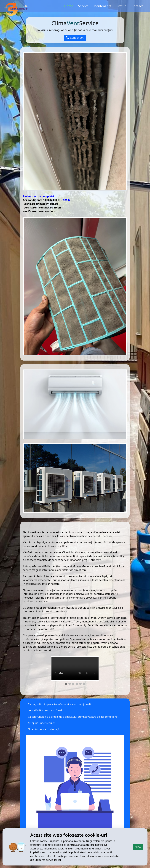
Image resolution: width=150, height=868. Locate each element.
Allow (138, 847)
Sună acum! (75, 38)
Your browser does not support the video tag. (75, 669)
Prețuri (121, 6)
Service (83, 6)
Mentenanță (102, 6)
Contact (137, 6)
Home (69, 6)
